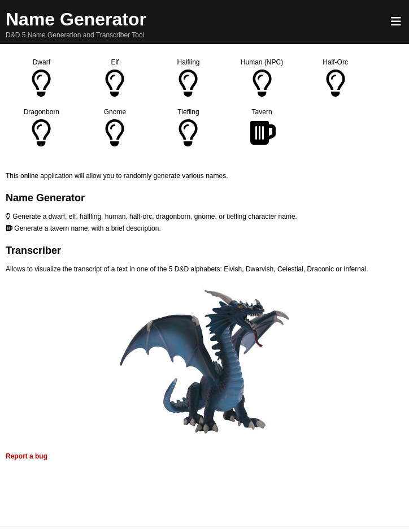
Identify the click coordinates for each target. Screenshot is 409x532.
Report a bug (27, 456)
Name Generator (76, 19)
